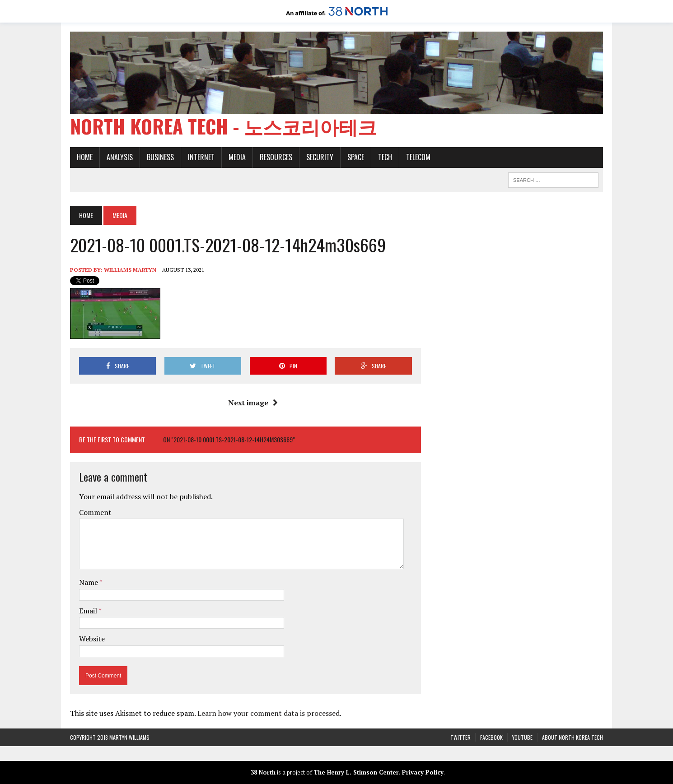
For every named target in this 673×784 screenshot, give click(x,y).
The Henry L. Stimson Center (356, 772)
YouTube (522, 737)
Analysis (120, 157)
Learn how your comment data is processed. (269, 713)
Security (320, 157)
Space (356, 157)
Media (237, 157)
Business (160, 157)
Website (92, 639)
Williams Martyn (130, 270)
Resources (276, 157)
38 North (263, 772)
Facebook (491, 737)
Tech (385, 157)
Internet (201, 157)
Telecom (418, 157)
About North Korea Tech (573, 737)
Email (89, 611)
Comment (95, 512)
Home (85, 157)
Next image (253, 403)
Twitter (460, 737)
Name (89, 582)
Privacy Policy (423, 772)
